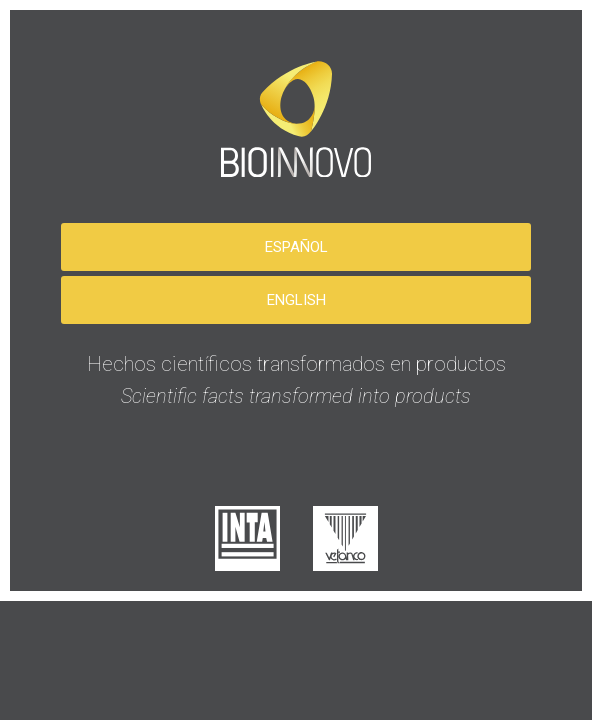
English (296, 300)
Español (296, 247)
